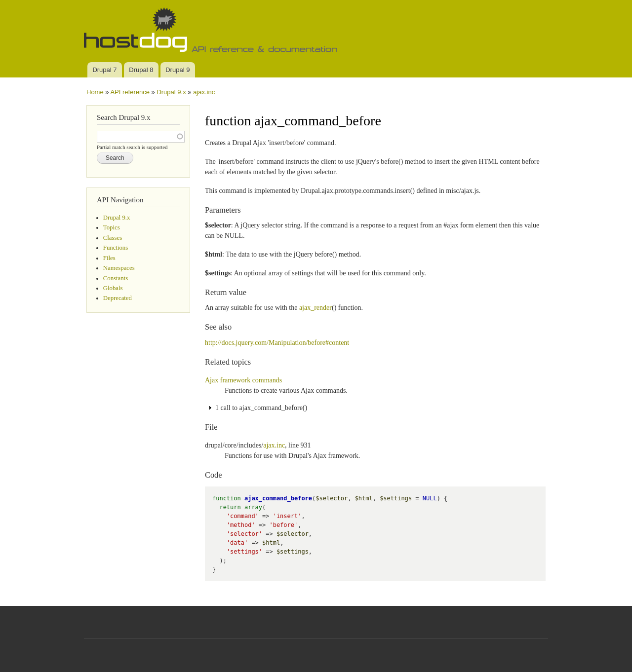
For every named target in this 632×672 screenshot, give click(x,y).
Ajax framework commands (243, 380)
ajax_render (316, 308)
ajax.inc (204, 92)
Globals (113, 288)
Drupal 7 (104, 70)
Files (109, 258)
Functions (116, 248)
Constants (116, 278)
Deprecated (118, 298)
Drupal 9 (178, 70)
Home (95, 92)
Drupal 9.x (171, 92)
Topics (112, 227)
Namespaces (119, 268)
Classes (113, 238)
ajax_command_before (278, 498)
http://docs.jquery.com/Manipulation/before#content (277, 343)
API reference (130, 92)
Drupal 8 (141, 70)
